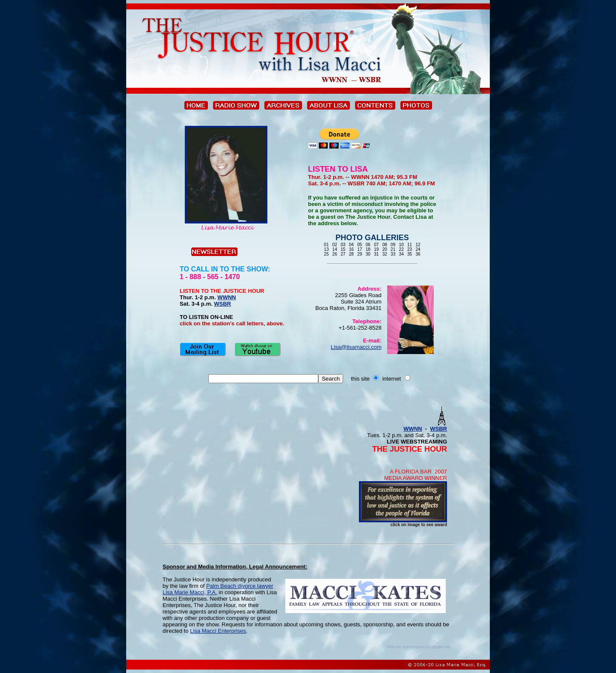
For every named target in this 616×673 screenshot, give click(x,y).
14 (335, 249)
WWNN (227, 297)
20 (385, 249)
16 (351, 249)
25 (327, 254)
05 (360, 245)
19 (376, 249)
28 (351, 254)
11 (410, 245)
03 (343, 245)
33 (393, 254)
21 (393, 249)
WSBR (222, 304)
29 (360, 254)
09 (393, 245)
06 (368, 245)
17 (360, 249)
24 (418, 249)
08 (385, 245)
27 (343, 254)
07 (376, 245)
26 (335, 254)
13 (327, 249)
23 (410, 249)
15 (343, 249)
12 (418, 245)
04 (351, 245)
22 (401, 249)
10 (401, 245)
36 (418, 254)
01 (327, 245)
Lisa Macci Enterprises (218, 631)
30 (368, 254)
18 (368, 249)
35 (410, 254)
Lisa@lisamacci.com (356, 347)
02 (335, 245)
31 (376, 254)
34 (401, 254)
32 (385, 254)
